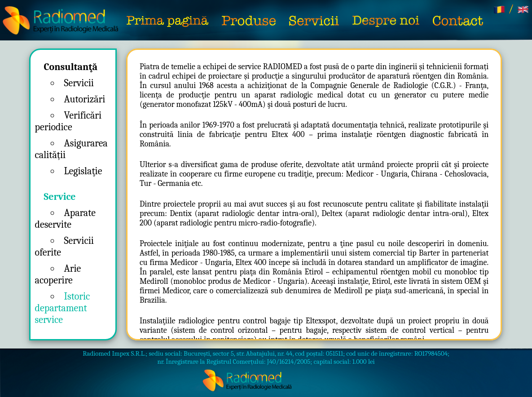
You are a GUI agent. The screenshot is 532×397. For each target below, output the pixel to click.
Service (60, 197)
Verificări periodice (68, 121)
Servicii (79, 83)
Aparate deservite (65, 219)
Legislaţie (83, 171)
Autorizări (85, 99)
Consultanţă (71, 67)
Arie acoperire (58, 274)
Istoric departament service (63, 308)
